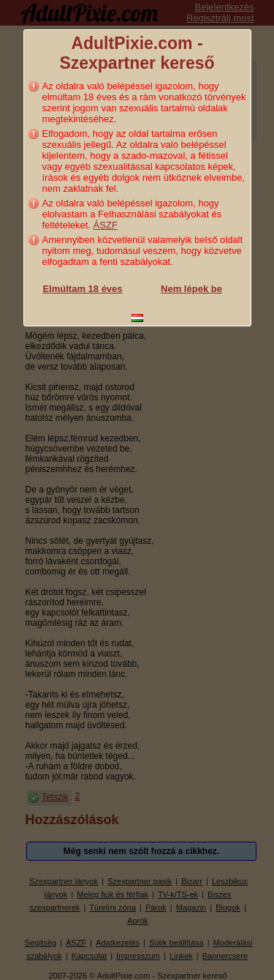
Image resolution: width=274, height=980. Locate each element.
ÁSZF (106, 225)
